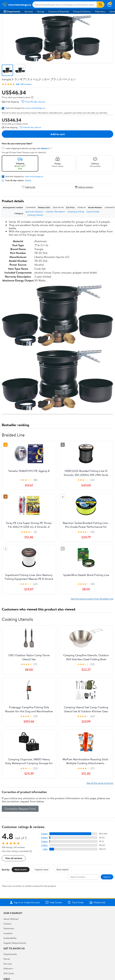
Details (28, 180)
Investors (8, 933)
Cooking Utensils (35, 215)
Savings (41, 11)
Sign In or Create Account (25, 902)
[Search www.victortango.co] (65, 5)
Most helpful (63, 869)
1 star (45, 849)
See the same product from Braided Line (92, 599)
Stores (7, 959)
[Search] (101, 5)
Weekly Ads (97, 902)
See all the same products (100, 783)
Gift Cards (9, 973)
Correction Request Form (20, 809)
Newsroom (9, 928)
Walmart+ (8, 968)
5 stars (44, 834)
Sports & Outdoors (34, 212)
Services (29, 11)
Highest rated (41, 869)
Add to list (28, 187)
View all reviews (14, 858)
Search (107, 877)
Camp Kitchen (93, 212)
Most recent (21, 869)
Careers (7, 924)
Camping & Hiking (76, 212)
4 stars (44, 837)
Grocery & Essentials (59, 11)
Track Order (76, 902)
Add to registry (84, 187)
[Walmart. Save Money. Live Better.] (17, 5)
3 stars (44, 841)
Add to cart (58, 134)
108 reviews (26, 84)
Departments (12, 11)
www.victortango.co (35, 108)
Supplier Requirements (15, 943)
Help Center (54, 902)
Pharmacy (100, 11)
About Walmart (11, 919)
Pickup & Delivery (82, 11)
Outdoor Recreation (55, 212)
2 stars (44, 845)
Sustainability (10, 938)
